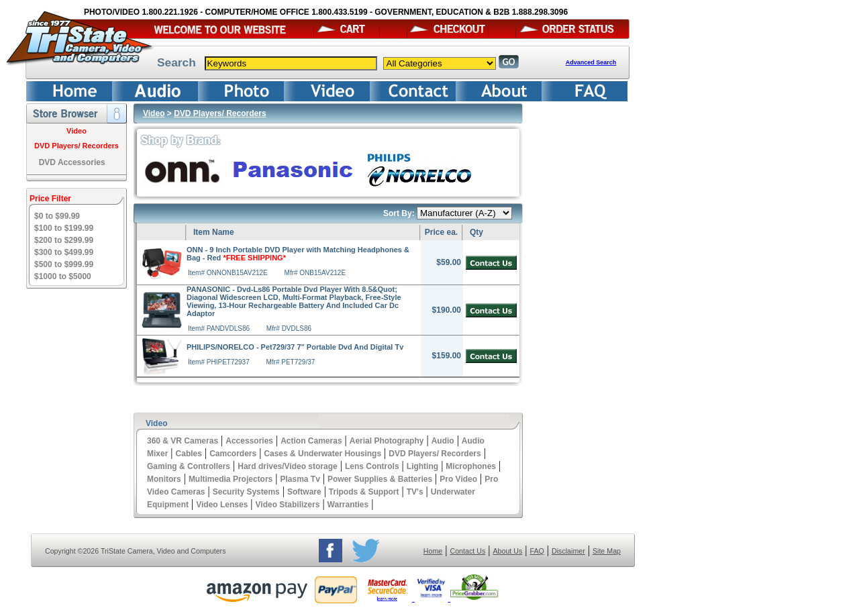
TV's (415, 492)
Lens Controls (372, 466)
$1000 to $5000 (63, 276)
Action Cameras (311, 441)
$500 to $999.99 (64, 264)
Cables (189, 454)
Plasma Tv (300, 479)
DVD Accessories (72, 162)
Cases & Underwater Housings (322, 454)
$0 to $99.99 (57, 216)
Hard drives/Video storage (288, 466)
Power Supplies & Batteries (380, 479)
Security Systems (246, 492)
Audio (443, 441)
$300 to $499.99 (64, 252)
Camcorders (233, 454)
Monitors (164, 479)
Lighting (422, 466)
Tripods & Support (364, 492)
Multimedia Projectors (231, 479)
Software (304, 492)
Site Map (607, 551)
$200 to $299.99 (64, 240)
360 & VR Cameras (183, 441)
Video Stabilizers (288, 505)
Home (433, 551)
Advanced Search (591, 62)
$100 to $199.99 (64, 228)
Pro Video (458, 479)
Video (77, 131)
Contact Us (468, 551)
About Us (507, 551)
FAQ (537, 551)
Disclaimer (568, 551)
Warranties (348, 505)
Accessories (249, 441)
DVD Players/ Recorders (77, 146)
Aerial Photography (387, 441)
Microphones (471, 466)
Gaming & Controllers (189, 466)
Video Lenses (222, 505)
